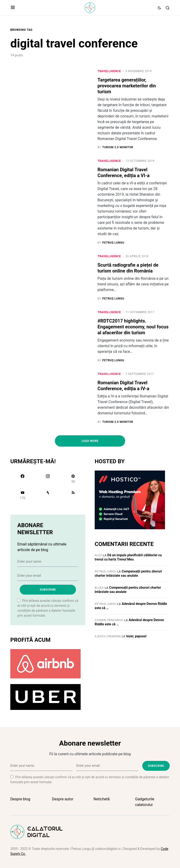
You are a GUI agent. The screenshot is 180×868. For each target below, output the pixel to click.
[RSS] (73, 495)
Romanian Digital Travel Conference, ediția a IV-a (123, 386)
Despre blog (20, 799)
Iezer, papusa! (137, 636)
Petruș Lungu (106, 572)
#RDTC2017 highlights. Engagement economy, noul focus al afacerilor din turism (133, 327)
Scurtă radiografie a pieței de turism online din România (128, 268)
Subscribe (48, 590)
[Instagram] (48, 479)
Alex (98, 556)
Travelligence (109, 71)
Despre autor (63, 799)
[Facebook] (22, 479)
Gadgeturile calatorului (145, 802)
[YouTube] (22, 495)
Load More (90, 441)
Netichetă (102, 799)
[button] (13, 8)
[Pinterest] (73, 479)
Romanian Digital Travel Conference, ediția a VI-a (124, 173)
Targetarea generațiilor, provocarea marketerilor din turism (127, 86)
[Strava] (48, 495)
